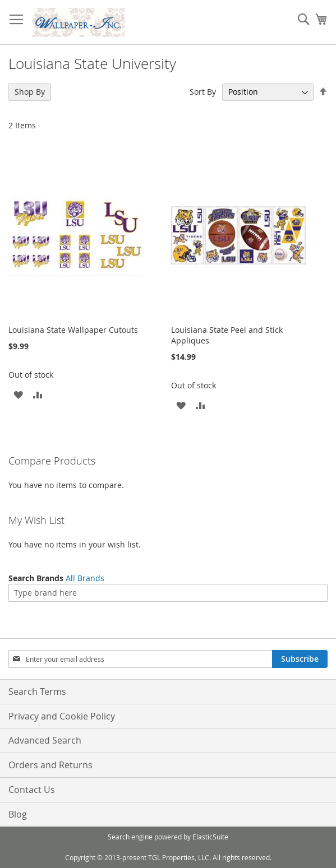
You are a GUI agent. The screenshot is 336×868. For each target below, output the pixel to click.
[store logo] (79, 22)
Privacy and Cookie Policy (62, 716)
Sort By (203, 92)
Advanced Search (45, 740)
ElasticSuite (210, 837)
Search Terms (37, 691)
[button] (18, 394)
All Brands (85, 578)
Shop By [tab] (30, 92)
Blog (18, 814)
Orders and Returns (50, 765)
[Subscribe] (300, 659)
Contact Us (32, 790)
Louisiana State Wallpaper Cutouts (73, 330)
